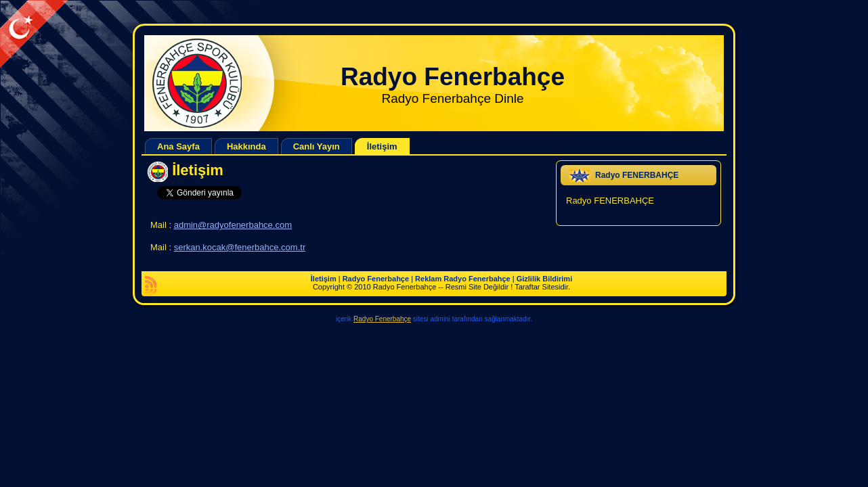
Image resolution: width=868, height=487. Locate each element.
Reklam (428, 279)
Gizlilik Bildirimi (545, 279)
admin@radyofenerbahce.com (233, 225)
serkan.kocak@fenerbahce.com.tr (240, 247)
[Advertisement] (246, 31)
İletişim (198, 170)
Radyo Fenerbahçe (453, 77)
